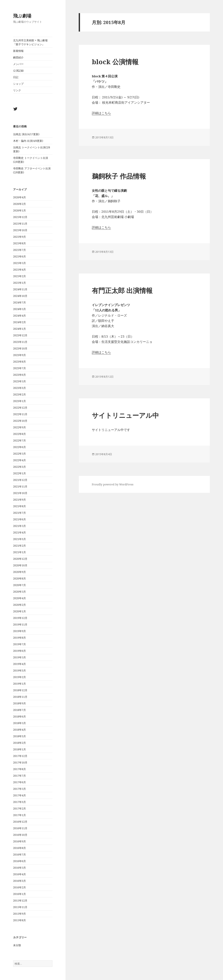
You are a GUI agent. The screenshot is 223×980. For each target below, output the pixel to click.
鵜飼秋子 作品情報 (119, 176)
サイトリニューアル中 (125, 415)
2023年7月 (19, 368)
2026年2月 (19, 204)
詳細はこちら (101, 113)
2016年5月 (19, 868)
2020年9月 (19, 572)
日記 (16, 77)
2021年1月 (19, 552)
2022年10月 (20, 421)
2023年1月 (19, 401)
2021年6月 (19, 519)
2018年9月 (19, 703)
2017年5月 (19, 789)
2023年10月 (20, 348)
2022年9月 (19, 427)
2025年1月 (19, 283)
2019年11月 (20, 624)
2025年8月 (19, 243)
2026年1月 (19, 210)
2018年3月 (19, 736)
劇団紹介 (18, 57)
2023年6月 (19, 375)
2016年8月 (19, 848)
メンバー (18, 64)
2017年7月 (19, 776)
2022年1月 (19, 473)
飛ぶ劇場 (22, 16)
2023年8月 (19, 362)
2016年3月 (19, 881)
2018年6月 (19, 716)
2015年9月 (19, 914)
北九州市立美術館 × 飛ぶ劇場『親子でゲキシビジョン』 (30, 42)
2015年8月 (19, 920)
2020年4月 (19, 598)
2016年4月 (19, 874)
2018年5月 (19, 723)
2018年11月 (20, 697)
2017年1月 (19, 815)
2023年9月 (19, 355)
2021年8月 (19, 506)
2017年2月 (19, 808)
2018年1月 (19, 749)
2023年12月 (20, 335)
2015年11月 (20, 907)
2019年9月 (19, 631)
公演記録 (18, 71)
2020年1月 (19, 611)
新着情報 (18, 51)
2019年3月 (19, 670)
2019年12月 (20, 618)
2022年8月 (19, 434)
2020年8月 (19, 578)
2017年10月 (20, 762)
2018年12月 (20, 690)
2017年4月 (19, 795)
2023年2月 (19, 394)
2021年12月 (20, 480)
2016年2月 (19, 887)
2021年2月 (19, 546)
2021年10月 (20, 493)
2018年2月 (19, 743)
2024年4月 (19, 316)
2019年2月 (19, 677)
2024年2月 (19, 322)
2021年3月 (19, 539)
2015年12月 (20, 900)
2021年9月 (19, 500)
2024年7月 (19, 302)
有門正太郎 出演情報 (122, 290)
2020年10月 (20, 565)
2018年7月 (19, 710)
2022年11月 (20, 414)
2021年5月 (19, 526)
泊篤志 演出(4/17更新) (26, 134)
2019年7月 (19, 644)
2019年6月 (19, 651)
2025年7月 (19, 250)
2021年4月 (19, 532)
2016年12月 (20, 822)
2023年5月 (19, 381)
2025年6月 (19, 256)
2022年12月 (20, 408)
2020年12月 (20, 559)
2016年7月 (19, 854)
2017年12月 (20, 756)
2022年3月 (19, 467)
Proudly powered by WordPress (113, 484)
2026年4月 (19, 197)
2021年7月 (19, 513)
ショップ (18, 84)
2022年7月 (19, 440)
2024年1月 (19, 329)
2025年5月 (19, 263)
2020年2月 (19, 605)
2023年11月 (20, 342)
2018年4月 (19, 730)
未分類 (17, 945)
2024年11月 (20, 289)
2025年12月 (20, 217)
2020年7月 (19, 585)
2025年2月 (19, 276)
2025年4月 (19, 270)
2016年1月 (19, 894)
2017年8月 (19, 769)
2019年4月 (19, 664)
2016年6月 (19, 861)
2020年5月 (19, 592)
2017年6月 (19, 782)
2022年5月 (19, 454)
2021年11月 (20, 486)
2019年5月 (19, 657)
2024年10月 (20, 296)
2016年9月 (19, 841)
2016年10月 (20, 835)
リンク (17, 90)
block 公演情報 (115, 62)
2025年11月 (20, 224)
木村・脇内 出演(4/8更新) (28, 141)
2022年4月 (19, 460)
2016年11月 (20, 828)
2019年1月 (19, 684)
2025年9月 (19, 237)
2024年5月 (19, 309)
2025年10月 (20, 230)
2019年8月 (19, 638)
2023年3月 (19, 388)
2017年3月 (19, 802)
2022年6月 (19, 447)
